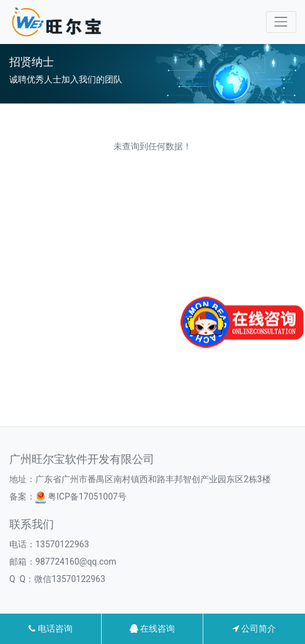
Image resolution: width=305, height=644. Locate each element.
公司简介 (254, 629)
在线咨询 (152, 629)
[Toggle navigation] (281, 22)
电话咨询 (50, 629)
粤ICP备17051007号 (81, 496)
